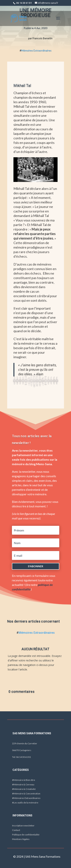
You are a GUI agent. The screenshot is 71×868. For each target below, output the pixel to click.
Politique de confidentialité (26, 835)
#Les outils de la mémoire (25, 803)
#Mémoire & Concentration (26, 794)
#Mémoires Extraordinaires (26, 798)
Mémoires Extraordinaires (36, 50)
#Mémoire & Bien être (24, 780)
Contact (16, 830)
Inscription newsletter (23, 826)
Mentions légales (21, 839)
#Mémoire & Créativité (24, 789)
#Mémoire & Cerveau (23, 784)
